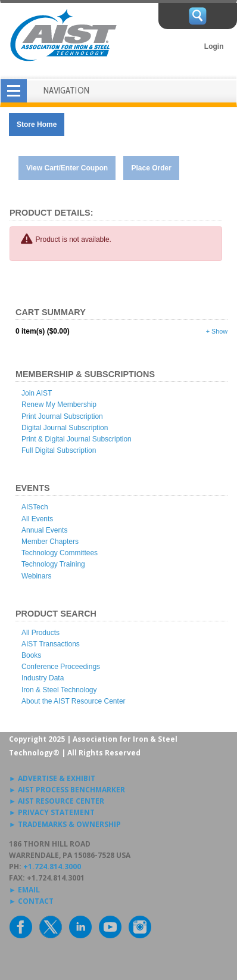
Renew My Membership (59, 405)
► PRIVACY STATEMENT (52, 812)
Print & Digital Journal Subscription (77, 439)
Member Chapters (50, 542)
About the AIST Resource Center (74, 701)
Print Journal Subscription (62, 416)
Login (214, 46)
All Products (40, 633)
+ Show (217, 331)
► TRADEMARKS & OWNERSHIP (65, 824)
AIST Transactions (51, 644)
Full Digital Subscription (59, 450)
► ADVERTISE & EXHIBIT (52, 778)
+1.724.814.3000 (52, 867)
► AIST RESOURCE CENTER (57, 801)
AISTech (35, 507)
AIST (63, 35)
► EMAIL (24, 890)
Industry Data (43, 678)
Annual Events (44, 530)
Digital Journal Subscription (65, 428)
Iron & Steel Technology (59, 690)
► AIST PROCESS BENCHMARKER (67, 790)
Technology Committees (60, 553)
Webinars (36, 576)
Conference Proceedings (61, 667)
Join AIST (37, 393)
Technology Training (53, 564)
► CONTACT (31, 901)
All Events (37, 519)
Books (31, 655)
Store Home (37, 125)
